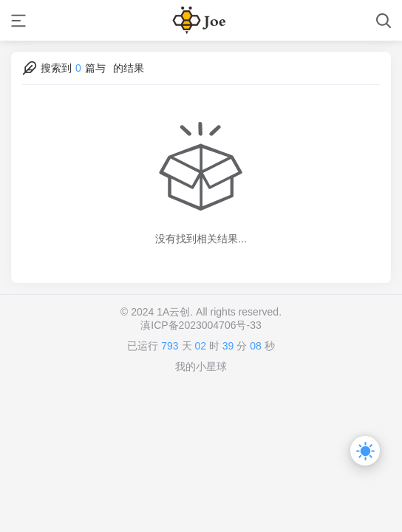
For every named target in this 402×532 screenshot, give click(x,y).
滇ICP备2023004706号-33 (201, 325)
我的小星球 (201, 366)
